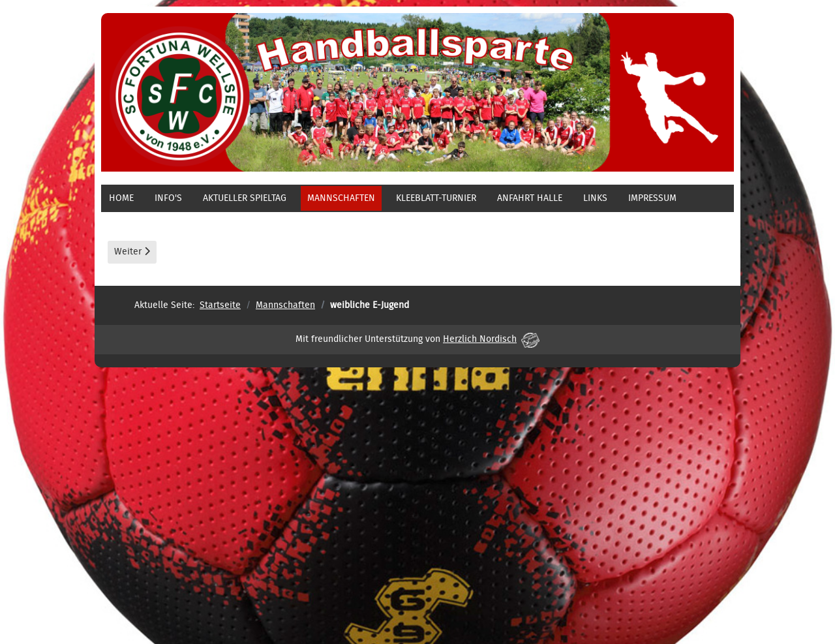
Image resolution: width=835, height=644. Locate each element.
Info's (168, 198)
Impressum (652, 198)
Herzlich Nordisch (491, 339)
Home (121, 198)
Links (595, 198)
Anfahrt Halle (530, 198)
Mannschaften (341, 198)
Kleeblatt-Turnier (436, 198)
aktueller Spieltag (245, 198)
